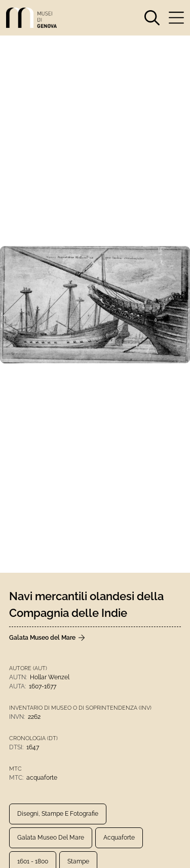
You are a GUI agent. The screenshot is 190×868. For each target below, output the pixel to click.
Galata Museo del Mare (51, 838)
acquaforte (119, 838)
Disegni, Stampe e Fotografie (58, 814)
